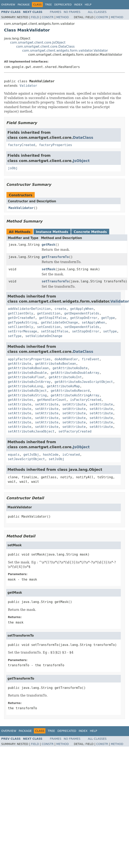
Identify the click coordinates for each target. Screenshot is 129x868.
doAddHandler (66, 359)
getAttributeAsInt (65, 377)
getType (108, 318)
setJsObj (56, 459)
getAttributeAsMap (63, 386)
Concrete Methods (90, 232)
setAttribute (20, 404)
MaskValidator (21, 208)
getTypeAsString (23, 322)
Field (35, 17)
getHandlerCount (52, 400)
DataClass (83, 137)
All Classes (97, 12)
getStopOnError (84, 318)
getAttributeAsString (27, 395)
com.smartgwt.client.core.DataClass (45, 46)
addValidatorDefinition (29, 309)
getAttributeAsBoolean (56, 364)
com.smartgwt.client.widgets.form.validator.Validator (65, 51)
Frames (56, 12)
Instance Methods (52, 232)
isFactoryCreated (86, 400)
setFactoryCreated (75, 431)
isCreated (71, 455)
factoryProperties (56, 145)
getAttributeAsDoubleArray (75, 373)
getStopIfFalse (53, 318)
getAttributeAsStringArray (75, 395)
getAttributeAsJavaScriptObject (84, 382)
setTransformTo (55, 281)
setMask (48, 269)
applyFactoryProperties (29, 359)
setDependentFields (82, 327)
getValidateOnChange (59, 322)
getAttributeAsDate (70, 368)
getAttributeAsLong (25, 386)
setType (110, 331)
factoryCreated (21, 145)
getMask (48, 245)
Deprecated (63, 5)
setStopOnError (86, 331)
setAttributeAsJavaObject (31, 431)
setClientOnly (20, 327)
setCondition (49, 327)
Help (88, 5)
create (60, 309)
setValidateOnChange (44, 336)
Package (24, 5)
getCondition (49, 313)
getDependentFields (82, 313)
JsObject (81, 161)
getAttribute (20, 364)
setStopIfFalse (55, 331)
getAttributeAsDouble (27, 373)
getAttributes (20, 400)
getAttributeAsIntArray (29, 382)
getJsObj (31, 455)
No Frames (72, 12)
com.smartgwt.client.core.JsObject (38, 42)
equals (14, 455)
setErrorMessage (23, 331)
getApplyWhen (82, 309)
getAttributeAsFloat (26, 377)
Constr (48, 17)
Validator (28, 86)
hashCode (51, 455)
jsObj (13, 168)
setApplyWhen (93, 322)
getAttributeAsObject (27, 391)
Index (78, 5)
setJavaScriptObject (26, 459)
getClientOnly (20, 313)
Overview (8, 5)
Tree (48, 5)
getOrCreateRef (21, 318)
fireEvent (91, 359)
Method (63, 17)
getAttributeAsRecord (70, 391)
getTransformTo (55, 257)
